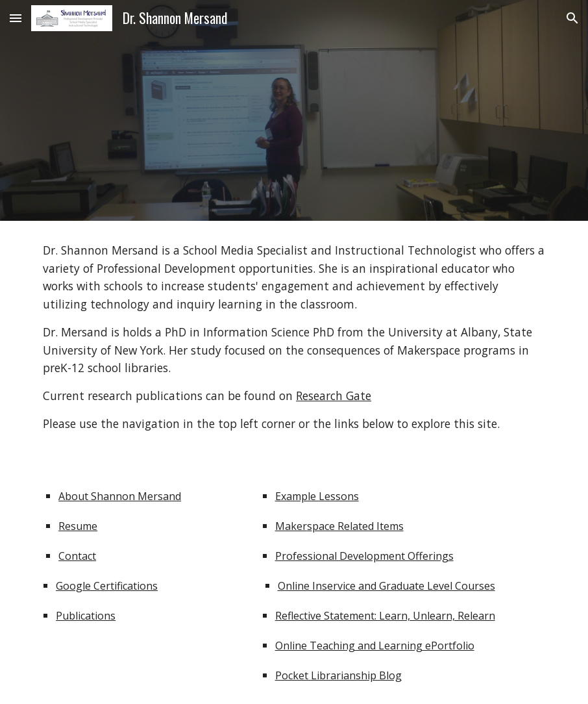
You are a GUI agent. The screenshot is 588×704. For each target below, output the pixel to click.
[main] (294, 337)
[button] (16, 18)
